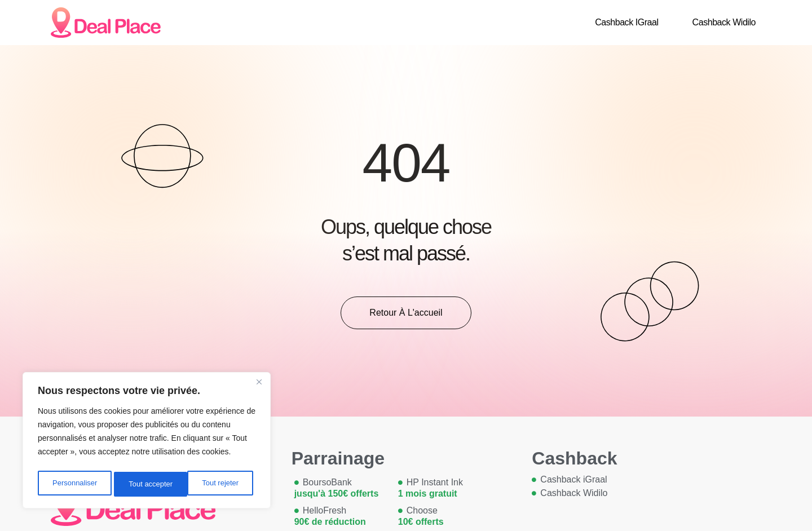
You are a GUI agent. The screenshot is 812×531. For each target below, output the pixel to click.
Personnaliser (74, 484)
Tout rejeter (147, 484)
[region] (147, 442)
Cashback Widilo (724, 22)
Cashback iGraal (626, 22)
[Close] (259, 386)
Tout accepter (219, 484)
